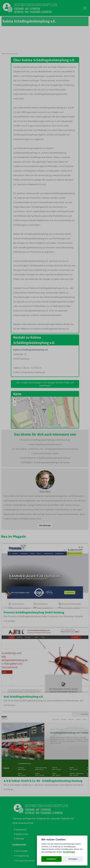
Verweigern (73, 859)
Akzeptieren (52, 859)
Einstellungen (69, 852)
